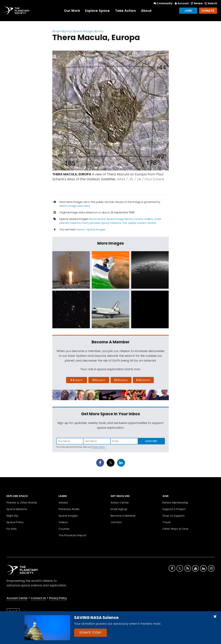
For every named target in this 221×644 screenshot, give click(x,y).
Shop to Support (173, 516)
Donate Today (90, 633)
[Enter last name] (97, 441)
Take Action (126, 11)
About (146, 11)
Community (163, 3)
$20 (121, 380)
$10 (99, 380)
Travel (166, 522)
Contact (116, 522)
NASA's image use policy (75, 206)
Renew (196, 3)
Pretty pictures (91, 223)
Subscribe (151, 441)
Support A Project (174, 509)
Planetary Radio (69, 509)
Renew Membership (175, 503)
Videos (63, 522)
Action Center (120, 503)
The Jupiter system (134, 223)
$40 (143, 380)
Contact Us (38, 598)
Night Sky (13, 516)
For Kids (12, 529)
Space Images (96, 229)
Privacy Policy (98, 447)
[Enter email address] (124, 441)
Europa (138, 219)
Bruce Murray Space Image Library (78, 31)
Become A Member (123, 516)
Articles (63, 503)
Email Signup (119, 509)
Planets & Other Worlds (22, 503)
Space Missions (17, 509)
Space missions (111, 223)
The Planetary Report (73, 535)
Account (181, 3)
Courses (64, 529)
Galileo (149, 219)
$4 (76, 380)
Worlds (152, 223)
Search (211, 3)
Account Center (17, 598)
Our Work (72, 11)
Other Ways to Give (175, 529)
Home (80, 229)
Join (188, 11)
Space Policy (15, 522)
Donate (208, 11)
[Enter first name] (70, 441)
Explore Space (98, 11)
